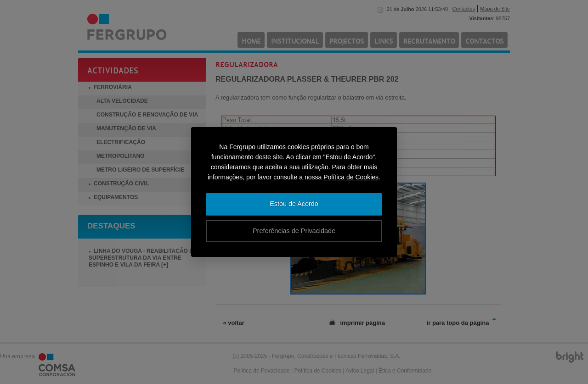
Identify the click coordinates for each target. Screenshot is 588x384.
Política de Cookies (351, 177)
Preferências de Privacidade (294, 231)
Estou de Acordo (294, 204)
